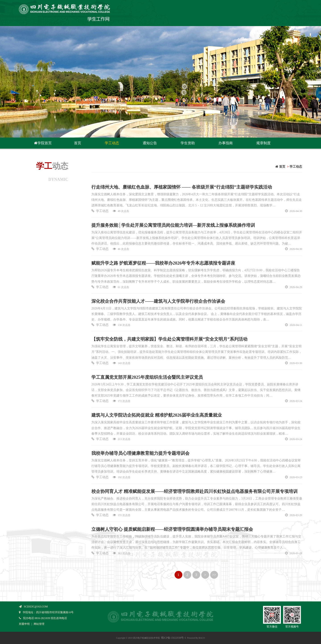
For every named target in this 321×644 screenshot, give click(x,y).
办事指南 (226, 143)
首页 (78, 143)
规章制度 (263, 143)
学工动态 (112, 143)
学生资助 (188, 143)
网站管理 (39, 624)
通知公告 (150, 143)
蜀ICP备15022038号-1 (174, 638)
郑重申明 (24, 624)
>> (214, 575)
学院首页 (43, 143)
